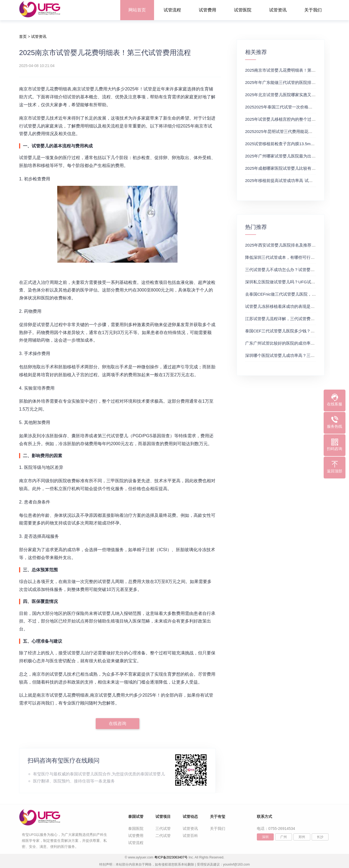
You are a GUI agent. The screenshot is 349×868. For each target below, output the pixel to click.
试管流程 (172, 10)
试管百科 (190, 836)
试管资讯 (278, 10)
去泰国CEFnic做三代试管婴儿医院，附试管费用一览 (293, 294)
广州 (284, 837)
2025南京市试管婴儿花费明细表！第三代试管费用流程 (295, 70)
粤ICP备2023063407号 (171, 857)
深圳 (265, 837)
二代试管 (163, 836)
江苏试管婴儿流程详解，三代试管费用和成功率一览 (292, 319)
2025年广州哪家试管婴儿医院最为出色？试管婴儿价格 (295, 156)
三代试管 (163, 828)
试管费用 (207, 10)
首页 (23, 37)
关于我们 (313, 10)
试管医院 (243, 10)
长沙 (320, 837)
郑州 (302, 837)
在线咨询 (118, 723)
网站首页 (137, 10)
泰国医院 (136, 828)
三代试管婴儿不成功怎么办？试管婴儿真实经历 (288, 270)
